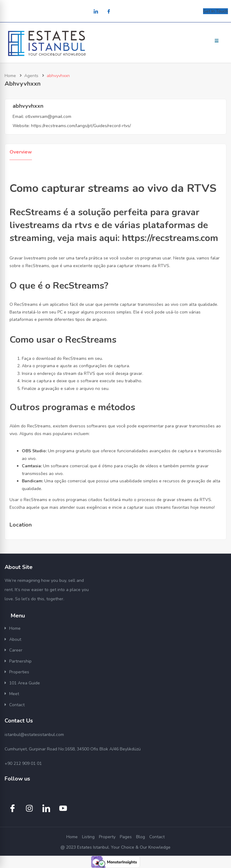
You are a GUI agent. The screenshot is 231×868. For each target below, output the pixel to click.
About (15, 639)
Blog (141, 837)
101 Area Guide (25, 683)
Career (16, 650)
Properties (19, 672)
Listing (88, 837)
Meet (14, 694)
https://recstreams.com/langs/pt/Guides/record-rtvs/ (81, 126)
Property (107, 837)
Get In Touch (215, 11)
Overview (21, 152)
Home (10, 76)
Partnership (20, 661)
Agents (31, 76)
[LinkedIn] (96, 12)
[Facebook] (109, 12)
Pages (126, 837)
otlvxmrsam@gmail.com (48, 117)
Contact (17, 705)
